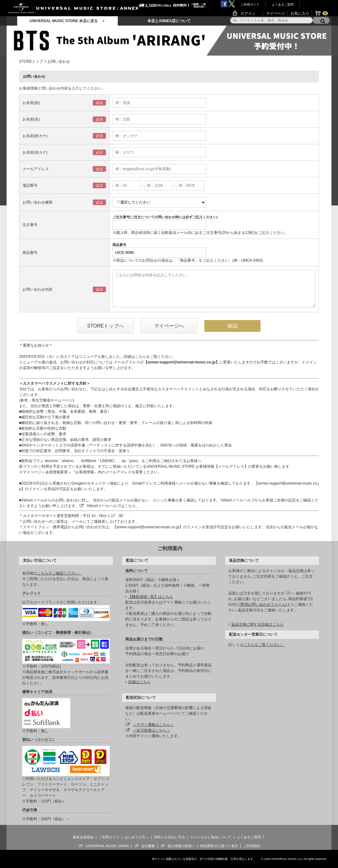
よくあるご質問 (283, 5)
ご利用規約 (252, 846)
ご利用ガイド (250, 5)
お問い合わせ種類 (37, 202)
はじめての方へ (137, 837)
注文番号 (30, 225)
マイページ (276, 13)
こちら (141, 357)
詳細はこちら (139, 682)
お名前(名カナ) (35, 152)
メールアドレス (36, 169)
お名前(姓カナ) (35, 136)
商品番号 (30, 253)
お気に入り (300, 13)
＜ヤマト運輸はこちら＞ (153, 725)
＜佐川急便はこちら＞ (152, 730)
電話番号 (30, 185)
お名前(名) (31, 119)
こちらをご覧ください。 (264, 645)
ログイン (248, 13)
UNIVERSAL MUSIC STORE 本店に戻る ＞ (67, 21)
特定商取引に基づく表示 (219, 846)
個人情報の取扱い (181, 846)
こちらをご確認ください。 (60, 573)
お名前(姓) (31, 103)
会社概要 (148, 846)
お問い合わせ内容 (37, 289)
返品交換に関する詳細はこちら (257, 624)
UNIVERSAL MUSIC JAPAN (107, 846)
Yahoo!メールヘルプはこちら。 (113, 506)
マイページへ (169, 326)
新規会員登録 (83, 837)
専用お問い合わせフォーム (263, 604)
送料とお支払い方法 (169, 837)
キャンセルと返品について (211, 837)
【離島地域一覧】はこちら (151, 597)
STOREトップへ (105, 326)
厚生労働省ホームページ (52, 400)
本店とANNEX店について (169, 21)
